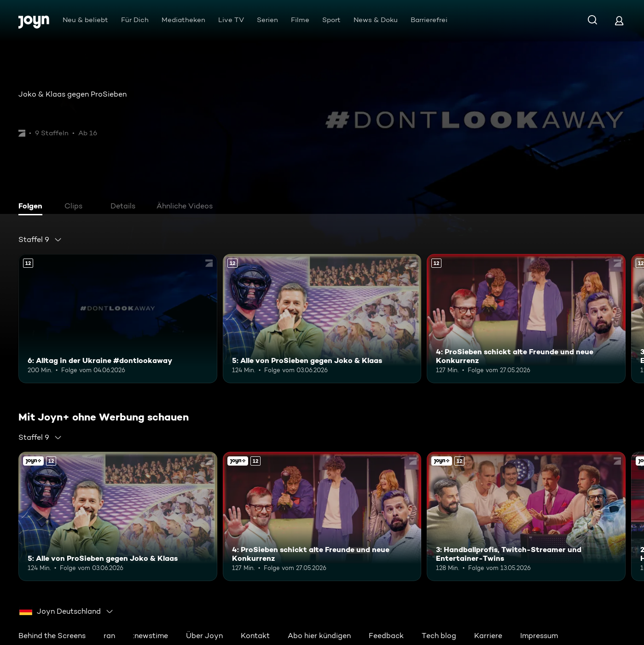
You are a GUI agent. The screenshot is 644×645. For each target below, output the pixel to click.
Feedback (386, 636)
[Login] (619, 20)
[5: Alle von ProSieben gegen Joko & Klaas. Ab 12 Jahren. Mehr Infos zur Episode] (322, 319)
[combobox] (40, 240)
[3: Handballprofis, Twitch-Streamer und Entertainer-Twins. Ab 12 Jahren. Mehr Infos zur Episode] (526, 516)
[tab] (33, 207)
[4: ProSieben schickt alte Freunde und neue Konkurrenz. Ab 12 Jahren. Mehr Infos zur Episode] (526, 319)
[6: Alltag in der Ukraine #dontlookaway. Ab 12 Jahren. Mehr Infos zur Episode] (118, 319)
